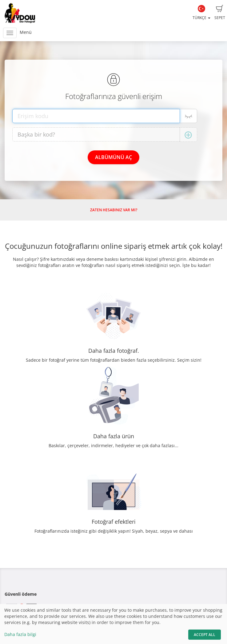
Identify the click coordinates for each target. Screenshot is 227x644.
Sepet (220, 13)
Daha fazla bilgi (20, 634)
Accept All (205, 635)
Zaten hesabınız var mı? (114, 210)
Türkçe (201, 13)
